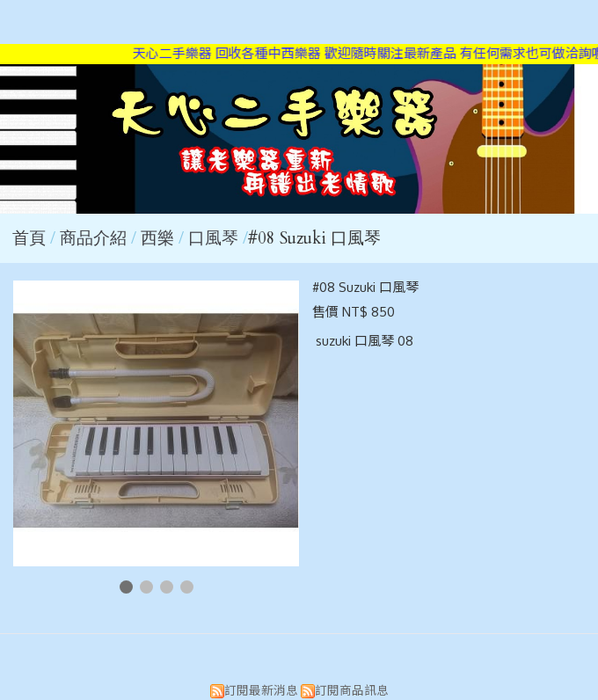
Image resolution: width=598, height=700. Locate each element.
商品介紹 (95, 238)
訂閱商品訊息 (352, 690)
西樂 (157, 238)
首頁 (29, 238)
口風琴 (213, 238)
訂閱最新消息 (261, 690)
